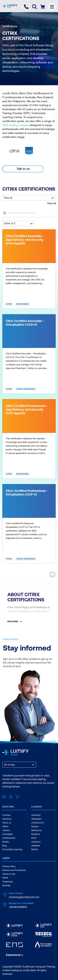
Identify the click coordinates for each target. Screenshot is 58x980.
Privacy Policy (9, 866)
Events (6, 842)
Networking (22, 304)
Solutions (7, 819)
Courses (6, 815)
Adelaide (36, 846)
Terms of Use (9, 874)
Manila (35, 849)
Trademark (8, 882)
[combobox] (4, 765)
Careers (6, 830)
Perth (34, 838)
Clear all (51, 203)
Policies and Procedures (14, 870)
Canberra (36, 842)
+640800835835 (18, 907)
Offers (5, 826)
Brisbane (36, 834)
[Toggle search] (34, 7)
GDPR (5, 878)
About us (7, 823)
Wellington (36, 819)
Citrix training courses (16, 125)
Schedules (7, 834)
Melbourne (37, 830)
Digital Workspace (26, 389)
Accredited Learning (12, 849)
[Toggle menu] (52, 7)
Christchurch (38, 823)
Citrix (9, 304)
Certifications (10, 26)
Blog (4, 846)
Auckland (36, 815)
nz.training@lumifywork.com (24, 897)
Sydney (35, 826)
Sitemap (6, 885)
